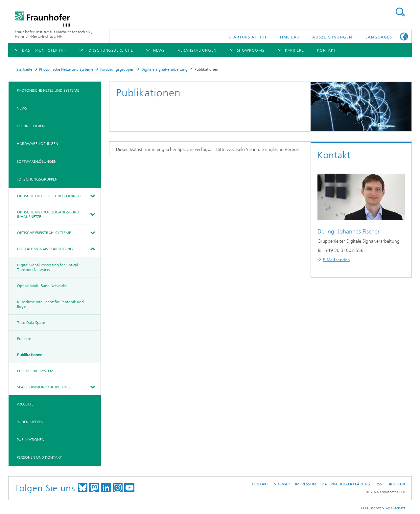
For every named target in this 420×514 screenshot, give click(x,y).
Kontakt (260, 484)
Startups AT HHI (248, 37)
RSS (379, 484)
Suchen (400, 12)
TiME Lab (289, 37)
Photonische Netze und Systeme (66, 69)
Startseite (24, 69)
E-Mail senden (336, 260)
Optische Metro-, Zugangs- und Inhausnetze (48, 214)
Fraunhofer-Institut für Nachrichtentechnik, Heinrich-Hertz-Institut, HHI (53, 34)
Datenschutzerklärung (346, 484)
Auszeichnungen (332, 37)
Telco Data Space (31, 323)
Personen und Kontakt (39, 457)
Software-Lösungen (37, 161)
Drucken (396, 484)
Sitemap (282, 484)
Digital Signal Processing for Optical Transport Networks (47, 267)
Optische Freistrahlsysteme (44, 233)
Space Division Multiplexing (44, 387)
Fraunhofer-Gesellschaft (384, 508)
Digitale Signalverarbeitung (164, 69)
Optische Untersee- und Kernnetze (50, 196)
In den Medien (30, 422)
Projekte (24, 339)
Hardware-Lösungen (37, 144)
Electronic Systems (36, 371)
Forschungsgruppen (117, 69)
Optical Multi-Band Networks (42, 286)
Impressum (306, 484)
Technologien (31, 126)
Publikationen (30, 355)
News (22, 108)
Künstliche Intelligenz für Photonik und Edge (50, 304)
